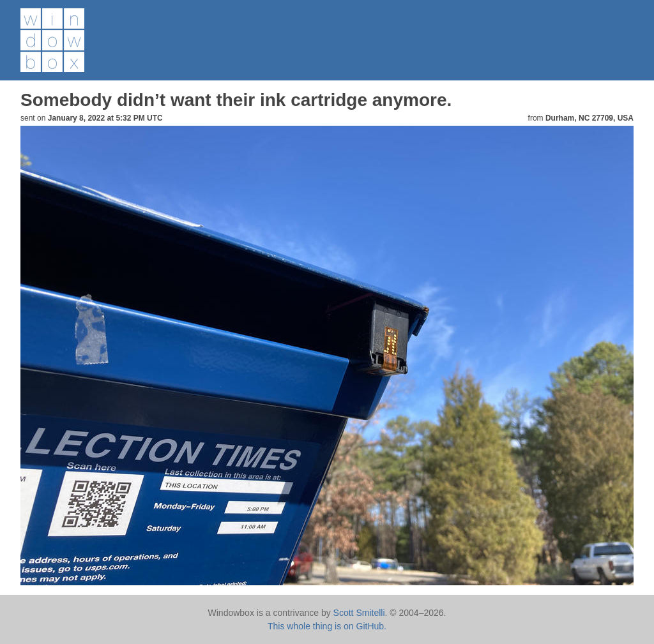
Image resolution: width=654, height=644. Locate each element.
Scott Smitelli (359, 613)
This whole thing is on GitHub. (327, 626)
